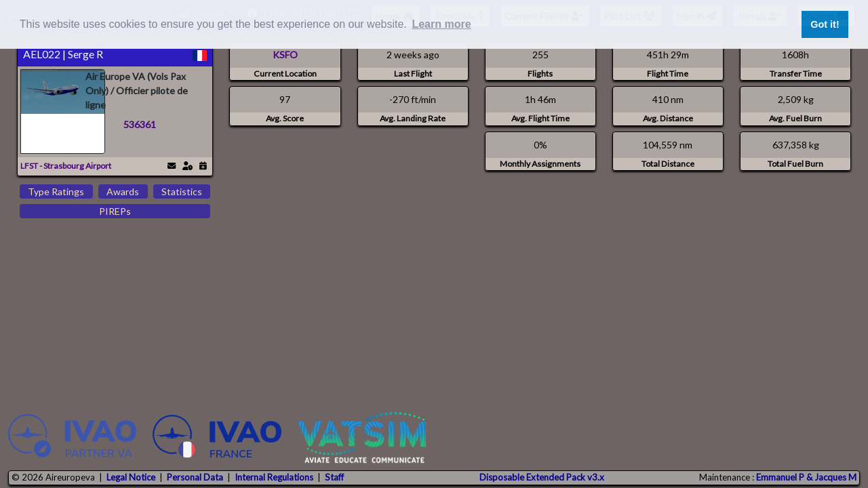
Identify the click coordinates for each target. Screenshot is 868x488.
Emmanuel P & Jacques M (806, 477)
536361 (140, 124)
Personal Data (195, 477)
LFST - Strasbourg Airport (66, 166)
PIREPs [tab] (115, 211)
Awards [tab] (123, 191)
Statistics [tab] (182, 191)
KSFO (285, 55)
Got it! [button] (825, 24)
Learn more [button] (441, 24)
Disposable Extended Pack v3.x (542, 477)
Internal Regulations (274, 477)
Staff (334, 477)
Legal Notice (131, 477)
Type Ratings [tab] (56, 191)
